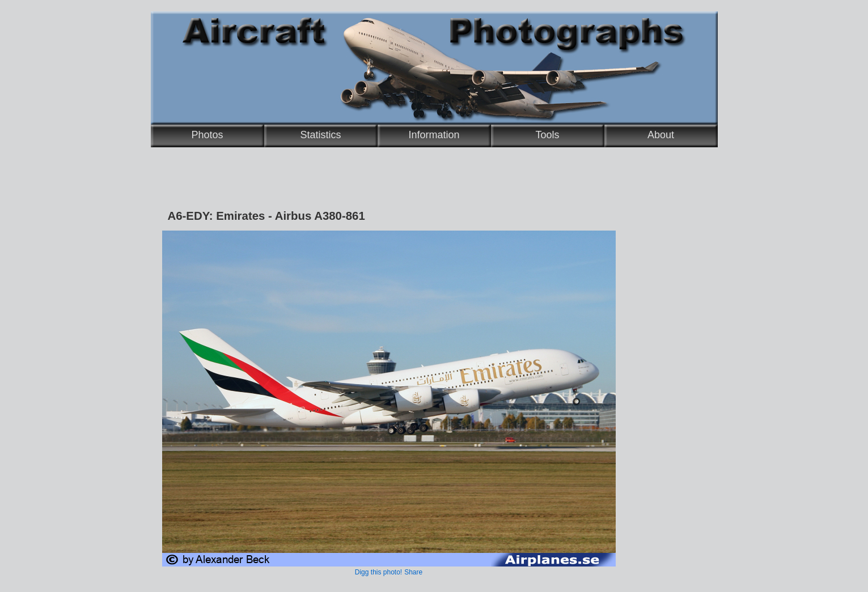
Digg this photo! (378, 572)
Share (413, 572)
